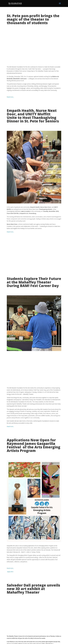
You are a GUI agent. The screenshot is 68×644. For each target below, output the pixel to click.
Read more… (10, 97)
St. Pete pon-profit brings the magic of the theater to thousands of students (33, 19)
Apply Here (10, 572)
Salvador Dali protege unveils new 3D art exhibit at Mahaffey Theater (33, 589)
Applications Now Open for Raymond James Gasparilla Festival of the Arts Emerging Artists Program (34, 445)
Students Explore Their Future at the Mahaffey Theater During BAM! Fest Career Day (34, 282)
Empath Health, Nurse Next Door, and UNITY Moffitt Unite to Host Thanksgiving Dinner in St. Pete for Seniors (33, 116)
